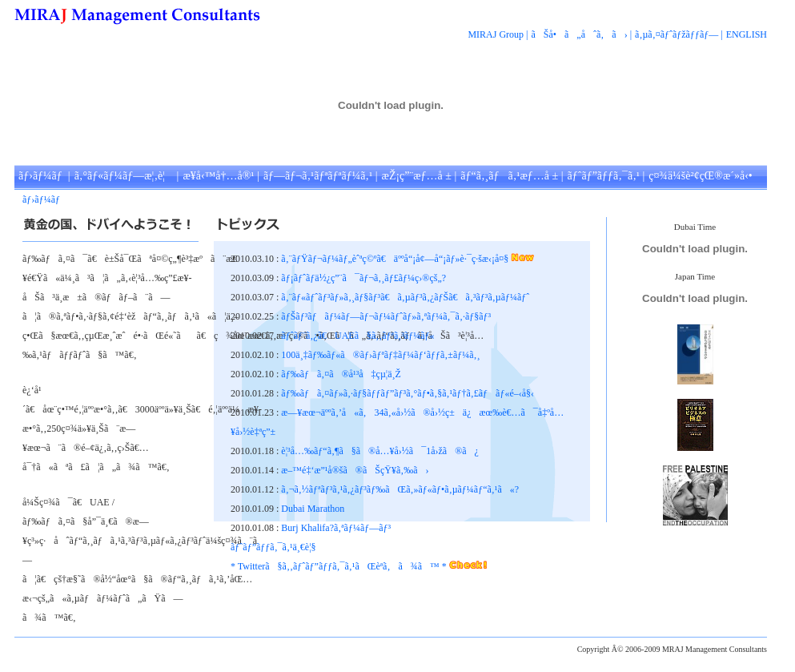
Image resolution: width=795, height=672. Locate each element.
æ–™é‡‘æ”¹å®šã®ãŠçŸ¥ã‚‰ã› (355, 470)
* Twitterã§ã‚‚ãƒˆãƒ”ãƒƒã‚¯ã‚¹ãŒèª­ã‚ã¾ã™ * (340, 566)
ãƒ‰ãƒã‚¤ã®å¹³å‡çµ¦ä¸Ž (341, 374)
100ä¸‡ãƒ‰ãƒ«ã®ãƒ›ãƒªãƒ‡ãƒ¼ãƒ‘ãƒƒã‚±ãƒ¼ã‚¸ (380, 355)
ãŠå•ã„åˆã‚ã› (580, 34)
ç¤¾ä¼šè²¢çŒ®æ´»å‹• (700, 176)
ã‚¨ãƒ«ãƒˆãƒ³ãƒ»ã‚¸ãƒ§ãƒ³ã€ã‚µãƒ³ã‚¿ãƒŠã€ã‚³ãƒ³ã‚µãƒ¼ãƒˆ (405, 297)
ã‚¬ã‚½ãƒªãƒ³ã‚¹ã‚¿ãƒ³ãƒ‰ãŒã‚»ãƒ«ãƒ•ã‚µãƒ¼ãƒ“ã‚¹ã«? (400, 489)
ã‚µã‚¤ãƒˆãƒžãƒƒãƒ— (677, 34)
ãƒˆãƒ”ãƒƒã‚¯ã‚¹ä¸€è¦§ (273, 547)
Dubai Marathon (313, 509)
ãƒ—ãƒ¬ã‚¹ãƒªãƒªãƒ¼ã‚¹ (318, 176)
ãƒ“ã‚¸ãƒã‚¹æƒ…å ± (509, 176)
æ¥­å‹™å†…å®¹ (218, 176)
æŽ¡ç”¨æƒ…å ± (417, 176)
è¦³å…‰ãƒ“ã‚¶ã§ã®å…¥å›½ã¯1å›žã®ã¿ (380, 451)
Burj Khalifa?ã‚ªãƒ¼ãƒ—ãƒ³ (336, 528)
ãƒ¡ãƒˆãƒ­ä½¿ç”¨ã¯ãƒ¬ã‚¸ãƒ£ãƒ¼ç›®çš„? (363, 278)
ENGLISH (747, 34)
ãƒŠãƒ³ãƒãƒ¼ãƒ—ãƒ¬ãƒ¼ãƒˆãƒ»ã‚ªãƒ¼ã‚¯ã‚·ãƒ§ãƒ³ (386, 316)
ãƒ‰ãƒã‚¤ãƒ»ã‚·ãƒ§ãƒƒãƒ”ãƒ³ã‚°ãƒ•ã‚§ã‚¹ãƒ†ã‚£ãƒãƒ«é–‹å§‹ (408, 393)
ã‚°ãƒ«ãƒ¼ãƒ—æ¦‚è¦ (124, 176)
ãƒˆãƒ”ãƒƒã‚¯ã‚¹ (604, 176)
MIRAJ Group (496, 34)
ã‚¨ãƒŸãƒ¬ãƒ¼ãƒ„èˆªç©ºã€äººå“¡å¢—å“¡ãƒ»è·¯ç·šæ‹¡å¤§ (396, 259)
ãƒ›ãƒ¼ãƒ (42, 176)
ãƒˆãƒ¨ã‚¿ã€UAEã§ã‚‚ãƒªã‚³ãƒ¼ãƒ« (357, 336)
